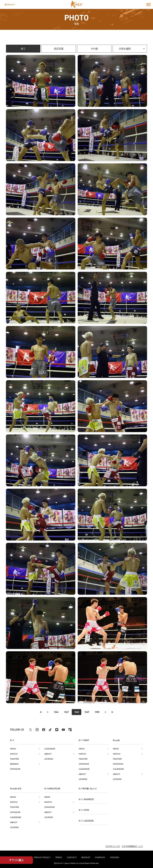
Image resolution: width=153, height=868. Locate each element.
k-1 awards (86, 799)
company (100, 857)
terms (59, 857)
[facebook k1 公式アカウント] (44, 730)
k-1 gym (84, 810)
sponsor (15, 769)
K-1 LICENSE (86, 821)
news (13, 749)
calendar (50, 749)
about (48, 754)
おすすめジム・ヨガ (113, 846)
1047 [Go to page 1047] (66, 712)
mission (115, 857)
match (14, 754)
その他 (94, 49)
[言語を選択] (9, 4)
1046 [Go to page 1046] (56, 712)
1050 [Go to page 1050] (97, 712)
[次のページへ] (105, 712)
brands (14, 764)
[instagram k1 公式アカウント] (37, 730)
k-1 (88, 789)
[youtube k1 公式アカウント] (63, 730)
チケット (17, 860)
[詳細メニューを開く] (149, 4)
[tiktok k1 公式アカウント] (50, 730)
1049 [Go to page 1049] (87, 712)
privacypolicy (42, 857)
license (49, 759)
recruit (86, 857)
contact (72, 857)
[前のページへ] (41, 712)
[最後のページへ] (112, 712)
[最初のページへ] (48, 712)
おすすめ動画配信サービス (132, 846)
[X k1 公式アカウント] (30, 730)
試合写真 (59, 49)
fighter (14, 759)
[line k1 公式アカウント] (57, 730)
